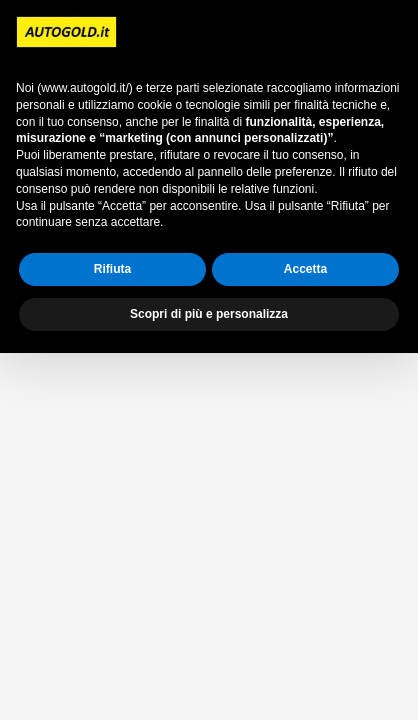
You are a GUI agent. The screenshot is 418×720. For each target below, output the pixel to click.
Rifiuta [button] (112, 269)
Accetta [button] (305, 269)
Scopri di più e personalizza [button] (209, 314)
